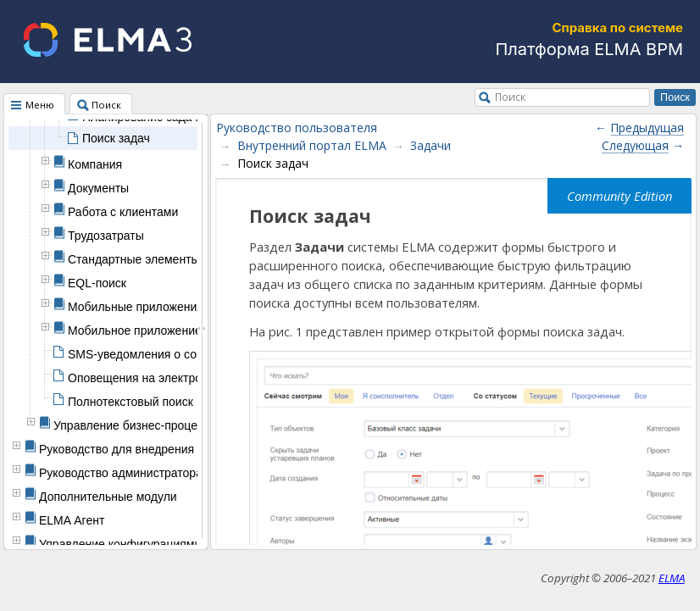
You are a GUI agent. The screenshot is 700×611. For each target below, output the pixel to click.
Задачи (431, 145)
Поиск (510, 97)
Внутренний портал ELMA (312, 145)
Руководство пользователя (297, 128)
